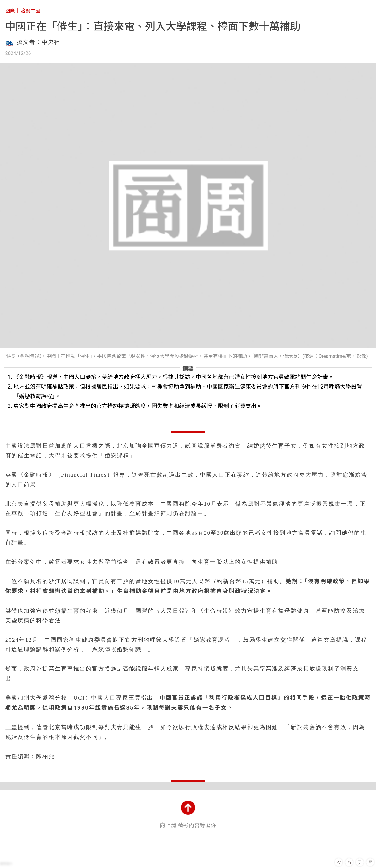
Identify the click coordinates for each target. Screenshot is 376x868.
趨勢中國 (31, 11)
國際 (10, 11)
